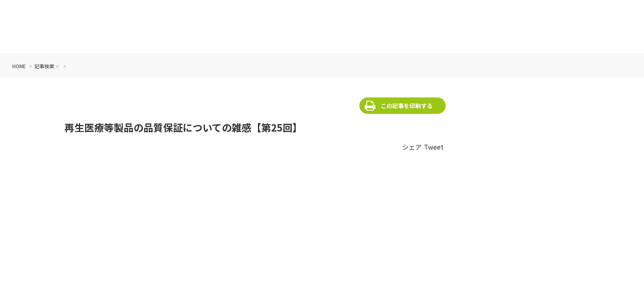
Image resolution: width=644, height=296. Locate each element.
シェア (412, 147)
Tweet (434, 147)
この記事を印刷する (407, 106)
